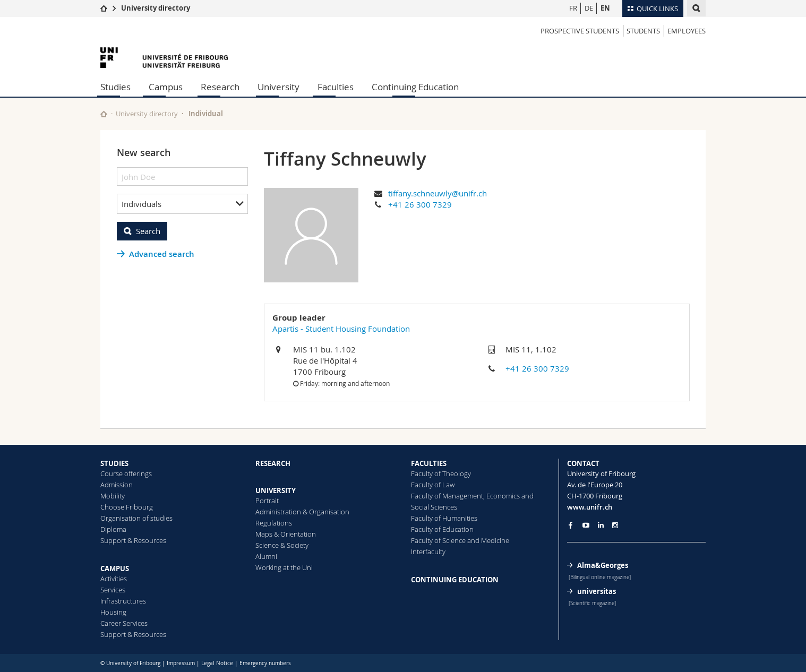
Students (643, 31)
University (278, 87)
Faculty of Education (442, 529)
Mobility (113, 496)
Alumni (266, 556)
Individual (206, 114)
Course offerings (126, 473)
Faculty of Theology (441, 473)
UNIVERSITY (276, 490)
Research (220, 87)
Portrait (267, 501)
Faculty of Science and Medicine (460, 540)
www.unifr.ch (590, 507)
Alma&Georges (603, 565)
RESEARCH (273, 463)
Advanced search (162, 254)
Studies (115, 87)
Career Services (124, 623)
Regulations (274, 523)
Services (113, 590)
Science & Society (282, 545)
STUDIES (114, 463)
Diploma (113, 529)
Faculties (336, 87)
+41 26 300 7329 (420, 204)
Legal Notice (217, 663)
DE (589, 8)
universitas (597, 591)
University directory (156, 8)
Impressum (181, 663)
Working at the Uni (284, 567)
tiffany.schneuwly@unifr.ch (438, 193)
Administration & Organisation (302, 512)
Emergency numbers (265, 663)
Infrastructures (123, 601)
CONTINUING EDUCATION (455, 580)
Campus (166, 87)
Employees (687, 31)
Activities (114, 579)
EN (605, 8)
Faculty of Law (433, 485)
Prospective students (580, 31)
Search (148, 231)
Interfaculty (428, 552)
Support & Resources (133, 540)
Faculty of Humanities (444, 518)
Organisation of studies (136, 518)
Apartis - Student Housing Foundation (341, 329)
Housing (113, 612)
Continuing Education (415, 87)
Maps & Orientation (286, 534)
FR (573, 8)
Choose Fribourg (127, 507)
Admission (117, 485)
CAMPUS (115, 568)
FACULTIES (429, 463)
